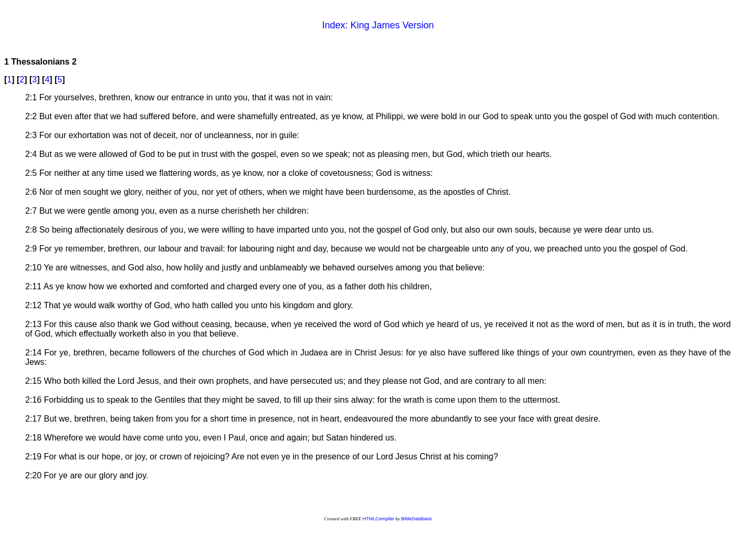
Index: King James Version (378, 25)
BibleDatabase (417, 519)
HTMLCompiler (378, 519)
